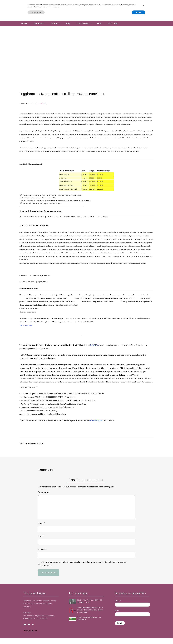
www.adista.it (41, 104)
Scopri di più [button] (36, 638)
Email (41, 536)
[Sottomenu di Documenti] (91, 23)
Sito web (42, 549)
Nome (41, 523)
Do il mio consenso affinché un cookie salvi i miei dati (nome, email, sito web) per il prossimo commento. (84, 564)
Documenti (83, 23)
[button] (144, 631)
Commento (44, 492)
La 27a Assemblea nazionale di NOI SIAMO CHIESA (89, 619)
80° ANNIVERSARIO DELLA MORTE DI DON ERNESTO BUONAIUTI (90, 601)
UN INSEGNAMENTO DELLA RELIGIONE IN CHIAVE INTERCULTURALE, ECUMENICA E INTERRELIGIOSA (90, 610)
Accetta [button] (138, 638)
